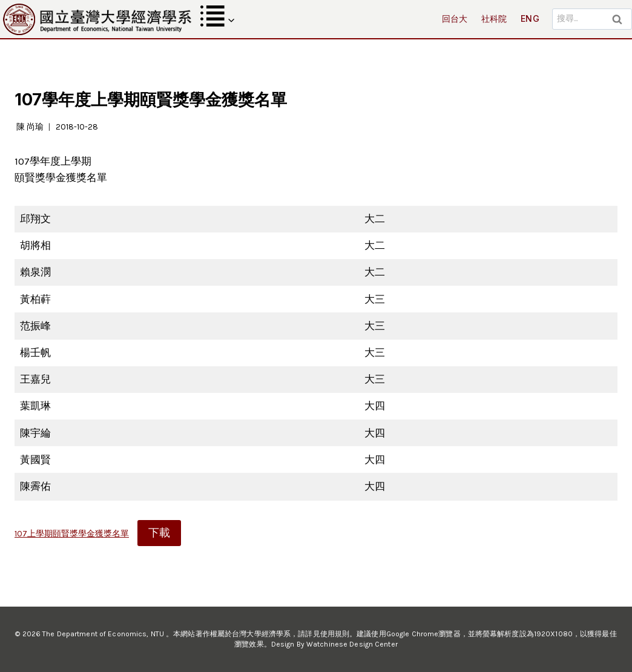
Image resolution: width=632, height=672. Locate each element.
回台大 (455, 18)
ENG (530, 18)
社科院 (494, 18)
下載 (159, 533)
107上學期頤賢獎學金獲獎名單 (72, 534)
